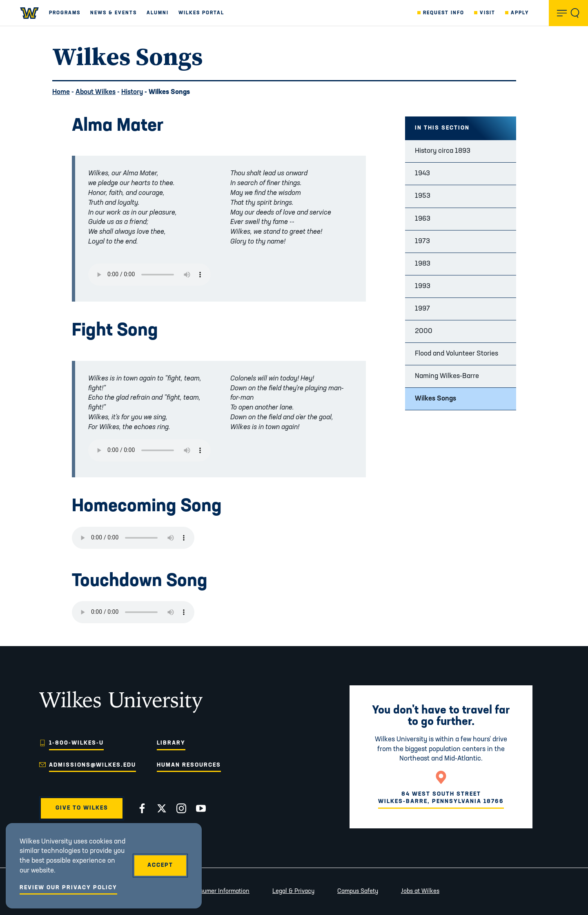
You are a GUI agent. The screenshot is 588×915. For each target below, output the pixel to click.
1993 (423, 286)
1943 (422, 173)
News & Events (114, 13)
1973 (422, 241)
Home (61, 92)
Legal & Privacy (293, 892)
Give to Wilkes (82, 808)
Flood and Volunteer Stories (457, 354)
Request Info (444, 13)
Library (171, 743)
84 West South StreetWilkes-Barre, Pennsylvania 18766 (441, 798)
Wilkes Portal (201, 13)
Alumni (158, 13)
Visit (488, 13)
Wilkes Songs (435, 399)
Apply (520, 13)
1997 (422, 309)
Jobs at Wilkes (420, 892)
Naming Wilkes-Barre (447, 376)
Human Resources (189, 765)
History (132, 92)
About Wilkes (96, 92)
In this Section (442, 128)
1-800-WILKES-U (76, 743)
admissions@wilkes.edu (92, 765)
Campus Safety (358, 892)
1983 (423, 264)
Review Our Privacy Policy (68, 888)
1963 (423, 219)
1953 (423, 196)
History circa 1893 (443, 151)
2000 (424, 331)
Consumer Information (219, 892)
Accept (160, 865)
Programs (65, 13)
